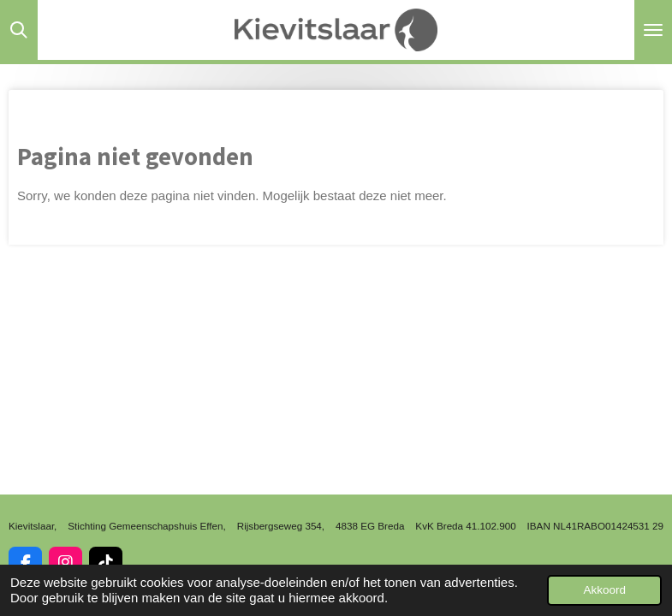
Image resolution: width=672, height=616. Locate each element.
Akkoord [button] (604, 590)
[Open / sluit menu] (653, 30)
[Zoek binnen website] (19, 30)
